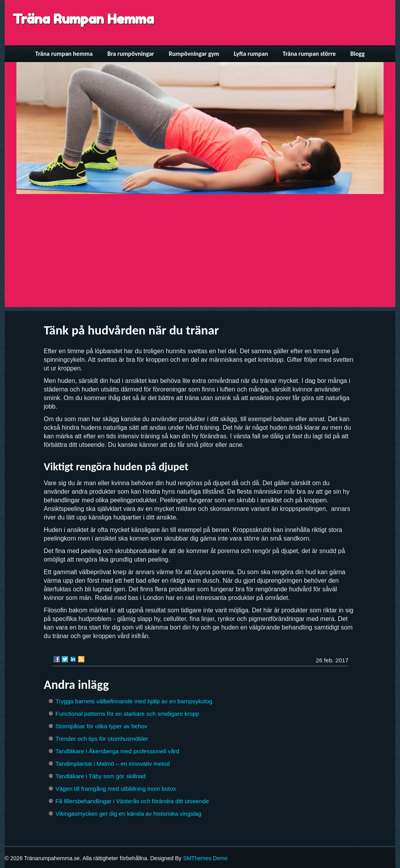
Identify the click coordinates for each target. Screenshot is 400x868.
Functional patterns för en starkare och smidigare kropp (127, 714)
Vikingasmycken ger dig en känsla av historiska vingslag (128, 814)
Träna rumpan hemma (64, 54)
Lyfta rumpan (251, 54)
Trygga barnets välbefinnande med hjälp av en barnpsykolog (134, 701)
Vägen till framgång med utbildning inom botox (116, 789)
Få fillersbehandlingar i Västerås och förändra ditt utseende (132, 801)
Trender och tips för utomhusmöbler (102, 739)
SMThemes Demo (205, 858)
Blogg (358, 54)
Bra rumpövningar (131, 54)
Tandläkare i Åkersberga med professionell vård (117, 751)
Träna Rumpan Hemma (83, 19)
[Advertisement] (200, 253)
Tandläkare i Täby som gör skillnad (101, 776)
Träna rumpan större (309, 54)
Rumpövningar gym (194, 54)
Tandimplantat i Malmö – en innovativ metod (113, 764)
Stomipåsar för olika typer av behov (101, 726)
